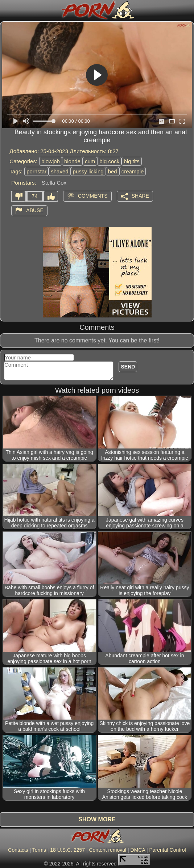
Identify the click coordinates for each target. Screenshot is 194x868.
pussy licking (88, 171)
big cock (109, 161)
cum (90, 161)
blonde (72, 161)
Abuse (35, 210)
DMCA (138, 850)
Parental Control (167, 850)
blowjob (51, 161)
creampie (133, 171)
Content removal (108, 850)
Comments (93, 196)
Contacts (18, 850)
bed (113, 171)
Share (140, 196)
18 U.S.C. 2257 (67, 850)
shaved (59, 171)
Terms (39, 850)
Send (128, 367)
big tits (131, 161)
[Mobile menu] (7, 10)
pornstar (36, 171)
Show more (97, 819)
